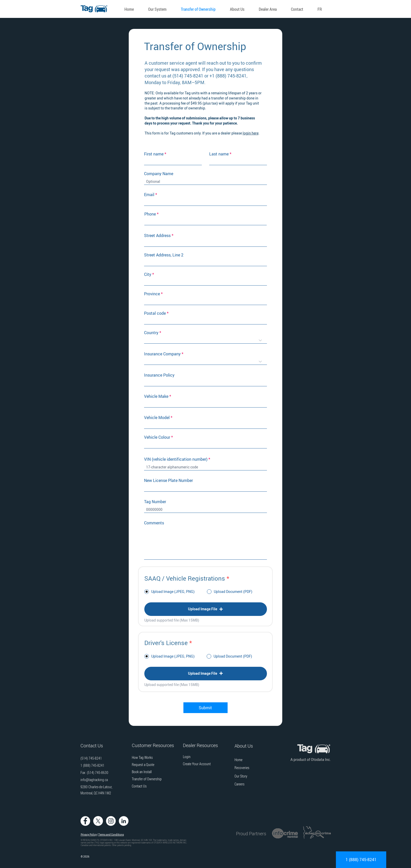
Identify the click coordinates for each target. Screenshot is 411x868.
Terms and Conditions (111, 835)
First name (154, 154)
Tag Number (155, 502)
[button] (159, 9)
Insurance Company (162, 354)
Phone (150, 214)
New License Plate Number (168, 480)
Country (151, 333)
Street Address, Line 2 (164, 255)
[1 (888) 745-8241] (361, 860)
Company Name (159, 174)
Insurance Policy (159, 375)
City (148, 274)
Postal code (155, 313)
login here (251, 133)
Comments (154, 523)
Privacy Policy (89, 835)
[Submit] (206, 708)
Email (149, 195)
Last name (219, 154)
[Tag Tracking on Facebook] (85, 821)
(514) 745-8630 (98, 773)
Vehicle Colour (157, 437)
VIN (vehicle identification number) (176, 459)
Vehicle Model (157, 418)
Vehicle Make (156, 396)
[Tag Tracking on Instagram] (111, 821)
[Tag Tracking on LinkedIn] (124, 821)
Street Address (157, 235)
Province (152, 294)
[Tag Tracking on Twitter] (98, 821)
